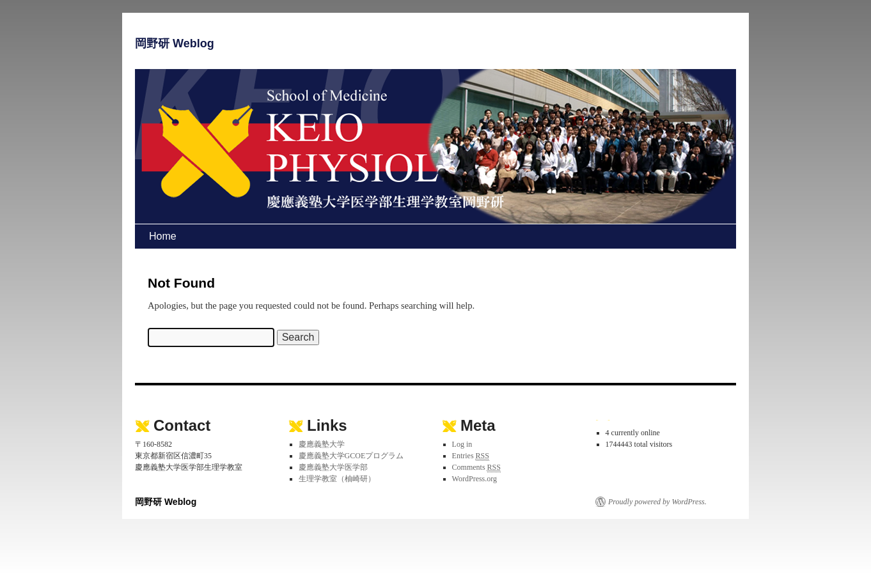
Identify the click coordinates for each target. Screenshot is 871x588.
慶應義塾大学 (322, 444)
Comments (476, 468)
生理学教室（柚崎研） (337, 479)
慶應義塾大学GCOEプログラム (351, 456)
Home (163, 236)
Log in (462, 444)
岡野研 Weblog (175, 43)
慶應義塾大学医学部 (333, 467)
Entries (471, 456)
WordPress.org (475, 479)
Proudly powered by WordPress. (657, 502)
